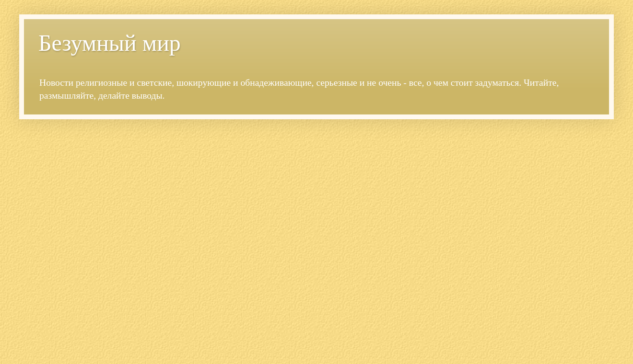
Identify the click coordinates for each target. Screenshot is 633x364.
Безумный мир (110, 43)
